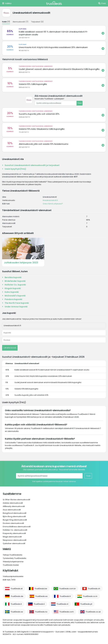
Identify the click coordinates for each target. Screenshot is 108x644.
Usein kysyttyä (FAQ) (15, 169)
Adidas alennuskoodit (13, 503)
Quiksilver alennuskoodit (14, 543)
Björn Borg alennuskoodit (14, 516)
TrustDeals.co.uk (93, 612)
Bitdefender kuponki (15, 281)
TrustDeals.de (17, 596)
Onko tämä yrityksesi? (53, 204)
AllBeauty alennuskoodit (14, 506)
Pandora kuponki (13, 299)
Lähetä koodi (10, 348)
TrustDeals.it (16, 604)
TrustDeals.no (41, 612)
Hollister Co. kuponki (15, 285)
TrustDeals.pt (86, 604)
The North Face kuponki (17, 303)
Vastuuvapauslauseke (13, 576)
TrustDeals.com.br (67, 589)
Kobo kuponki (12, 292)
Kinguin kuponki (13, 288)
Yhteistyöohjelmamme (13, 562)
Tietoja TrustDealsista (13, 555)
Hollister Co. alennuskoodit (15, 530)
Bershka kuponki (13, 277)
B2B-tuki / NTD (9, 580)
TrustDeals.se (17, 612)
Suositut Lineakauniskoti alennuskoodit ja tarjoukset (32, 165)
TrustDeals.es (41, 596)
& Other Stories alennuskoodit (16, 500)
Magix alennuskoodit (12, 537)
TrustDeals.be (41, 589)
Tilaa (80, 103)
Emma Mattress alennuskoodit (17, 527)
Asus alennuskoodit (12, 510)
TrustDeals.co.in (90, 596)
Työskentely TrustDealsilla (14, 558)
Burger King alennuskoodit (15, 520)
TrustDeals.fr (65, 596)
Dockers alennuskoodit (13, 523)
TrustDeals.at (17, 589)
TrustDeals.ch (94, 589)
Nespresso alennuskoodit (15, 540)
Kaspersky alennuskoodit (14, 533)
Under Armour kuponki (16, 307)
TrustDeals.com (67, 612)
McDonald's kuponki (15, 296)
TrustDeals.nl (62, 604)
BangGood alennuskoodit (15, 513)
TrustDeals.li (39, 604)
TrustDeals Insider (11, 565)
